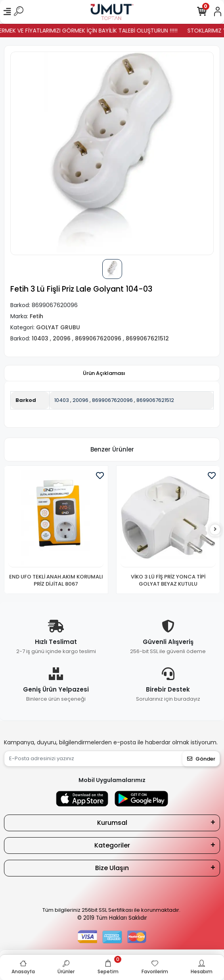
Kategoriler (112, 845)
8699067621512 (155, 400)
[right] (215, 529)
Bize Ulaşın (112, 868)
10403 (62, 400)
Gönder (201, 759)
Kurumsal (112, 823)
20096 (80, 400)
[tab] (104, 373)
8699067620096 (112, 400)
